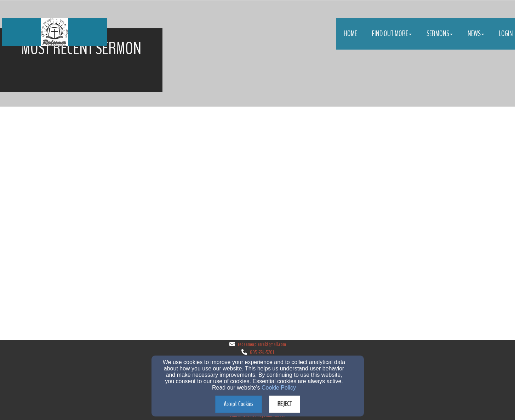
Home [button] (350, 34)
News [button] (476, 34)
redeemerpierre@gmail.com (262, 344)
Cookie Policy (279, 388)
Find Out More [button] (392, 34)
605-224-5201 (262, 352)
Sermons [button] (440, 34)
